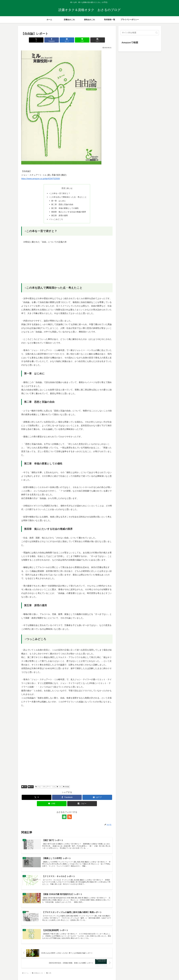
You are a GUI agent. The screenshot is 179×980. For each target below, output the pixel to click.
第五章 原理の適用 (59, 215)
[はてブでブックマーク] (67, 40)
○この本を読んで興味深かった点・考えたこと (68, 197)
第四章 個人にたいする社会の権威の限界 (69, 212)
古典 (24, 787)
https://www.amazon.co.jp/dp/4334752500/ (41, 179)
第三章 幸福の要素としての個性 (65, 208)
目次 (64, 188)
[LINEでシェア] (82, 40)
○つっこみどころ (56, 219)
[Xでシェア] (36, 40)
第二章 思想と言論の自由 (62, 204)
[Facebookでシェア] (52, 40)
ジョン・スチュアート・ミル (45, 787)
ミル (59, 787)
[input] (140, 33)
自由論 (66, 787)
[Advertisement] (67, 263)
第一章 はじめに (59, 201)
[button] (98, 40)
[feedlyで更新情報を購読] (64, 817)
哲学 (31, 787)
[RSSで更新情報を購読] (70, 817)
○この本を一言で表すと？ (60, 193)
